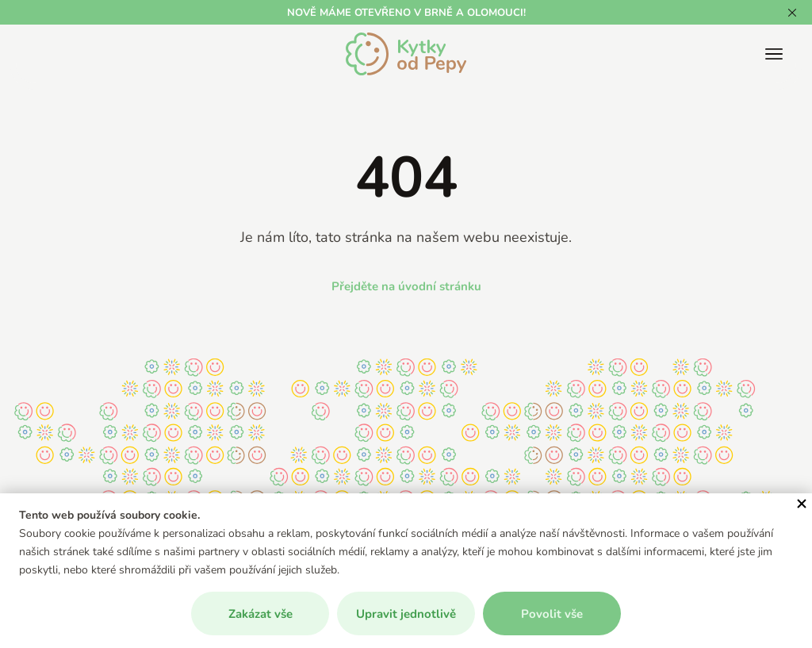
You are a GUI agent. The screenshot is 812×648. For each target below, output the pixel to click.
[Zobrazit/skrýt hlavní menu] (774, 54)
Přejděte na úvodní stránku (406, 286)
